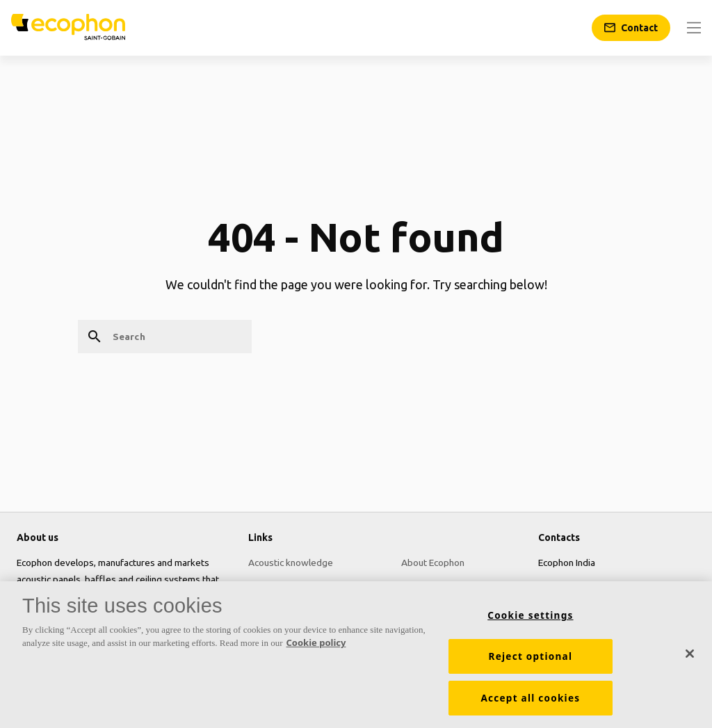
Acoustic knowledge (291, 563)
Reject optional (531, 661)
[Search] (165, 337)
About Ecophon (433, 563)
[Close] (690, 658)
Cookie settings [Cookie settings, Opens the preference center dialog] (530, 620)
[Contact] (631, 28)
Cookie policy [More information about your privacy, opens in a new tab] (316, 647)
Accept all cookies (530, 702)
